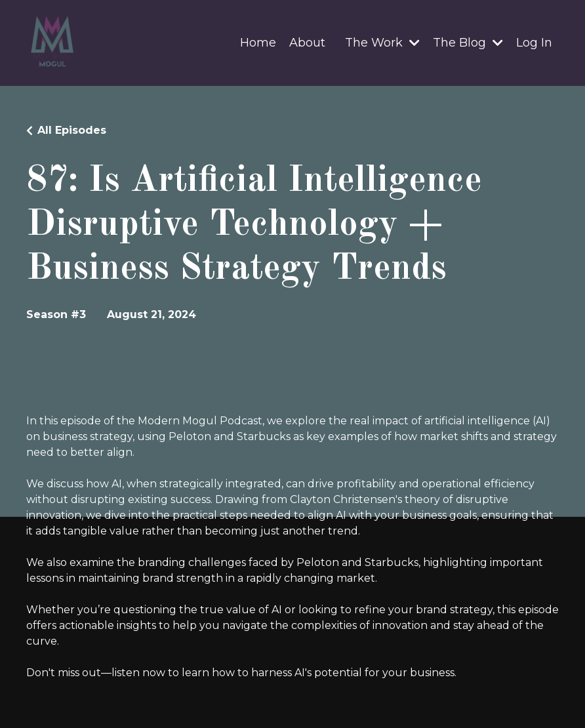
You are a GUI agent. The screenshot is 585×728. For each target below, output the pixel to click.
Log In (534, 43)
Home (258, 43)
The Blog (468, 43)
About (307, 43)
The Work (382, 43)
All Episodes (72, 130)
